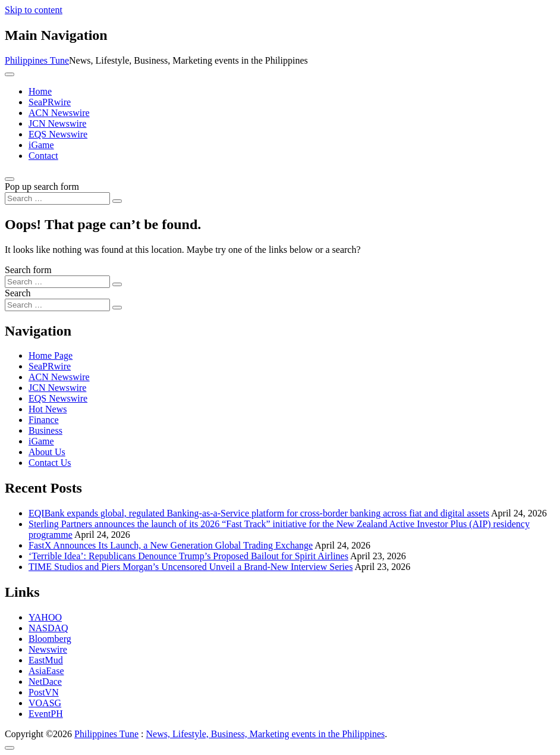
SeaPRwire (50, 102)
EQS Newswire (58, 134)
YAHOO (45, 617)
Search (18, 293)
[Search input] (57, 198)
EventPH (46, 714)
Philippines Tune (37, 60)
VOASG (45, 703)
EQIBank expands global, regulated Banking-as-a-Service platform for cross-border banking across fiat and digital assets (259, 513)
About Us (47, 452)
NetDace (45, 682)
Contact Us (50, 463)
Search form (28, 270)
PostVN (44, 692)
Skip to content (34, 10)
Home (40, 91)
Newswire (48, 649)
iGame (41, 145)
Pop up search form (42, 187)
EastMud (46, 660)
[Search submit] (117, 201)
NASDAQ (48, 628)
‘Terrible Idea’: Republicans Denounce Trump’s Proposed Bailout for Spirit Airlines (188, 556)
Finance (44, 420)
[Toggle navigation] (10, 74)
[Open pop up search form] (10, 179)
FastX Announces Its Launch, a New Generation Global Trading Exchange (171, 545)
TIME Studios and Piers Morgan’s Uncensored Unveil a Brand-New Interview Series (191, 567)
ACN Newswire (59, 113)
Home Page (51, 355)
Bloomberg (50, 639)
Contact (43, 156)
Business (45, 430)
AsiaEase (46, 671)
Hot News (48, 409)
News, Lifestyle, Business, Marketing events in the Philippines (266, 734)
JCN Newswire (57, 123)
